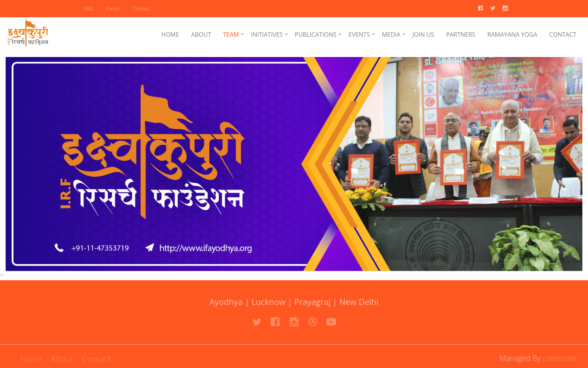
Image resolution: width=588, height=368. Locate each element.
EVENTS (359, 35)
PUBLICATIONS (316, 35)
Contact (142, 9)
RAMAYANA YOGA (512, 35)
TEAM (231, 35)
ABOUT (201, 35)
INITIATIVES (267, 35)
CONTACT (563, 35)
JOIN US (423, 35)
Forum (113, 9)
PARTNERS (461, 35)
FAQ (88, 9)
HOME (170, 35)
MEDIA (391, 35)
